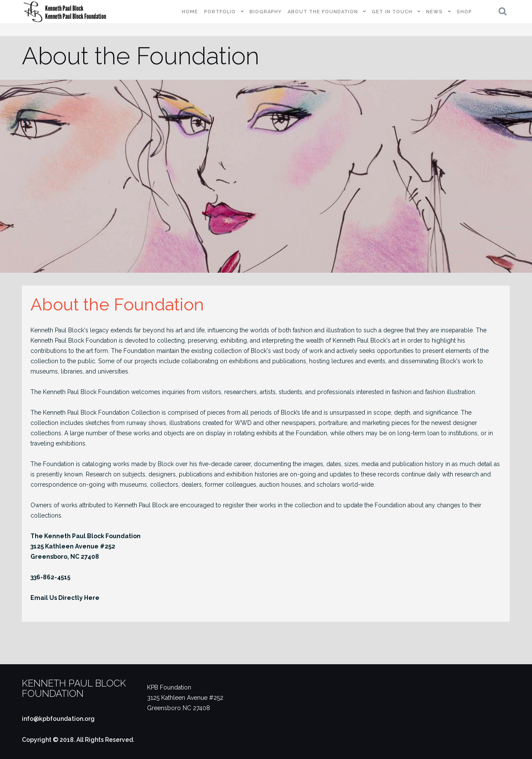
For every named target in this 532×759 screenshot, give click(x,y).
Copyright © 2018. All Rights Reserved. (78, 740)
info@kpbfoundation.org (58, 719)
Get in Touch (392, 12)
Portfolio (220, 12)
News (434, 12)
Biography (266, 12)
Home (190, 12)
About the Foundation (323, 12)
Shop (464, 12)
